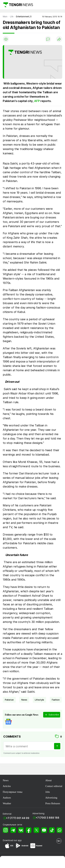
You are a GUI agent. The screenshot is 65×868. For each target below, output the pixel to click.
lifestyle (40, 700)
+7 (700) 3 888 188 (47, 818)
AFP (37, 101)
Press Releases (53, 803)
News (6, 780)
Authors (7, 798)
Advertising (51, 798)
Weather (7, 803)
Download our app (12, 840)
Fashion (56, 700)
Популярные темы (13, 792)
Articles (7, 786)
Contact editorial (54, 786)
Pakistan (9, 700)
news (24, 700)
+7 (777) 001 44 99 (18, 818)
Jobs (47, 792)
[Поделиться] (59, 39)
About (48, 780)
